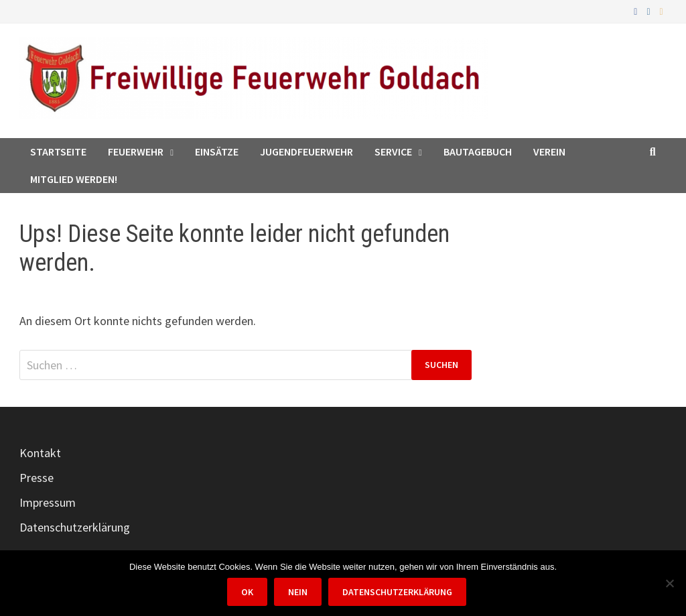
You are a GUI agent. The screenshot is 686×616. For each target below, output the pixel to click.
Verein (549, 151)
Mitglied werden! (74, 179)
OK (247, 592)
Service (393, 151)
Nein (298, 592)
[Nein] (669, 583)
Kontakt (40, 453)
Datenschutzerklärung (75, 527)
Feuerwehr (136, 151)
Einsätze (217, 151)
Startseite (58, 151)
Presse (37, 478)
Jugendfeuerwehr (306, 151)
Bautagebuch (478, 151)
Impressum (48, 502)
